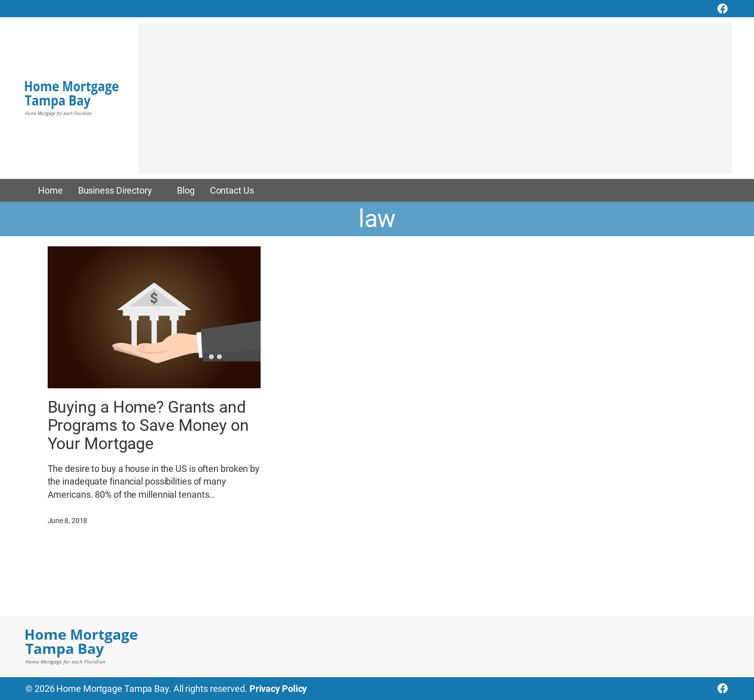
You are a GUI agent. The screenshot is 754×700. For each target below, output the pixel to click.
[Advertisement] (435, 103)
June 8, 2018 (68, 521)
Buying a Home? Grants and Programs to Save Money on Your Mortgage (149, 425)
